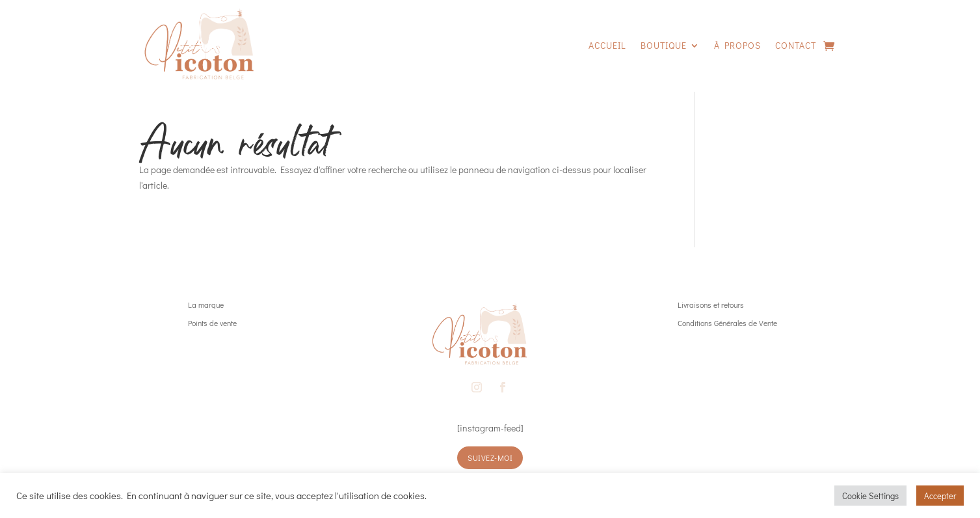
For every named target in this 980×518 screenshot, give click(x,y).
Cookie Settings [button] (870, 496)
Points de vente (212, 323)
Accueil (607, 45)
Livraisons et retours (711, 305)
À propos (737, 45)
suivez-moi (490, 457)
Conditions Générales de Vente (727, 323)
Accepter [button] (940, 496)
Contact (796, 45)
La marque (206, 305)
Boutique (664, 45)
